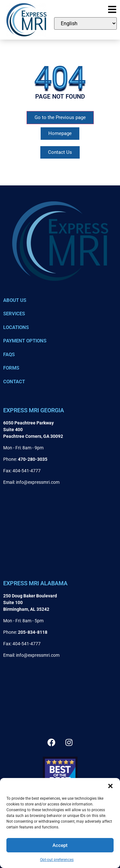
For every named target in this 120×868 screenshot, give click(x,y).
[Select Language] (85, 23)
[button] (110, 786)
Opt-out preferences (57, 860)
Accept (60, 845)
